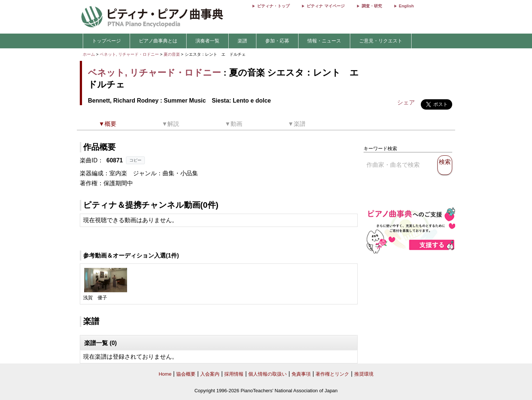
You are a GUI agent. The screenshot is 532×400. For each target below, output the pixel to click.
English (406, 6)
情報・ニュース (324, 41)
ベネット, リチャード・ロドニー (129, 54)
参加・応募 (277, 41)
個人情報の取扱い (267, 374)
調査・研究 (372, 6)
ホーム (89, 54)
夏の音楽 (172, 54)
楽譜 (242, 41)
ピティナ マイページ (325, 6)
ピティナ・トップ (273, 6)
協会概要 (186, 374)
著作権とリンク (332, 374)
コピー (135, 160)
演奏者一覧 (207, 41)
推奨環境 (364, 374)
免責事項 (301, 374)
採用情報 (234, 374)
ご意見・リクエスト (381, 41)
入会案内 (210, 374)
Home (165, 374)
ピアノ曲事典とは (158, 41)
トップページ (106, 41)
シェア (406, 102)
